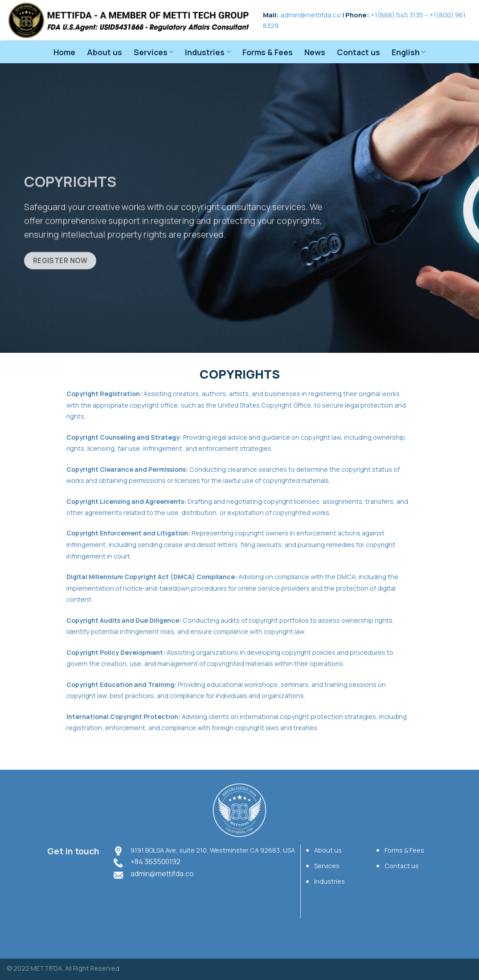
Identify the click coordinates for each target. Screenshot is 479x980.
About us (104, 52)
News (315, 52)
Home (64, 52)
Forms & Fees (268, 52)
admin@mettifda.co (311, 15)
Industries (208, 52)
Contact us (358, 52)
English (409, 52)
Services (154, 52)
